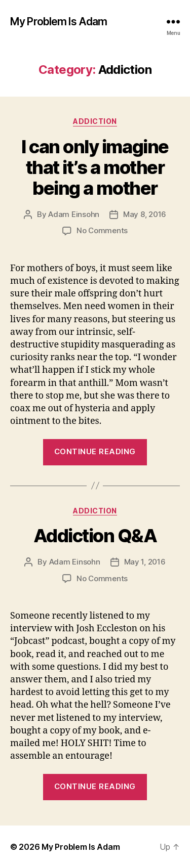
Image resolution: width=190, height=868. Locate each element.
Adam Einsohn (74, 214)
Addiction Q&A (95, 536)
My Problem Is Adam (59, 21)
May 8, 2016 (145, 214)
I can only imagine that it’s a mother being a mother (95, 167)
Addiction (95, 121)
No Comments (102, 230)
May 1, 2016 (145, 562)
